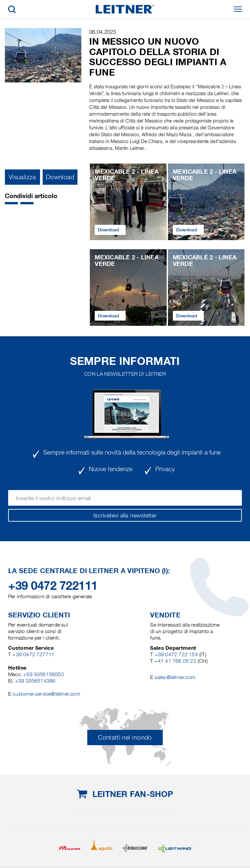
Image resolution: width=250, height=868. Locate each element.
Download (60, 177)
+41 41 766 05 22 (176, 661)
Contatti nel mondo (125, 738)
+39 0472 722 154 (176, 654)
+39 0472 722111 (53, 586)
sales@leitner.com (175, 677)
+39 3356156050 (43, 674)
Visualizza (22, 177)
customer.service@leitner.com (46, 694)
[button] (11, 203)
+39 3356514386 (35, 681)
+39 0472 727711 (33, 654)
